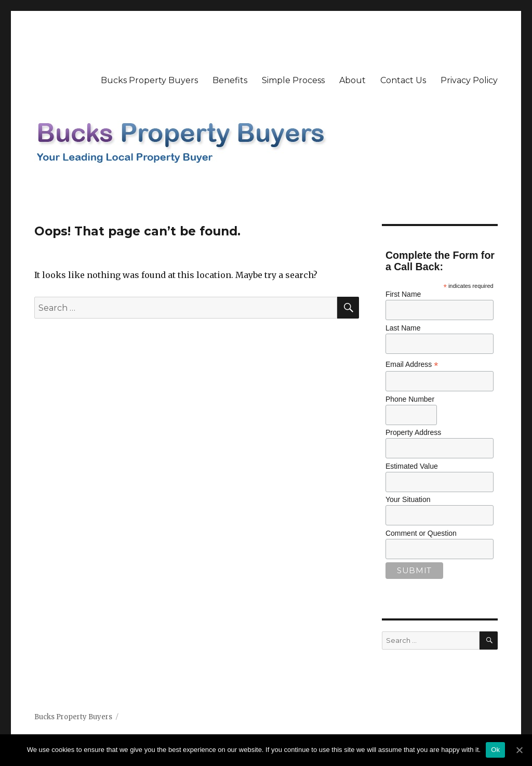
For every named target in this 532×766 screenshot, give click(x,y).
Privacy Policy (469, 80)
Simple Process (293, 80)
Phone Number (410, 399)
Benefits (230, 80)
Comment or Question (421, 533)
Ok (495, 750)
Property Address (413, 432)
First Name (403, 294)
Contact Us (403, 80)
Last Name (403, 328)
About (353, 80)
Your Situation (408, 499)
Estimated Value (412, 466)
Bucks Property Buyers (149, 80)
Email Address (412, 365)
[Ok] (519, 750)
